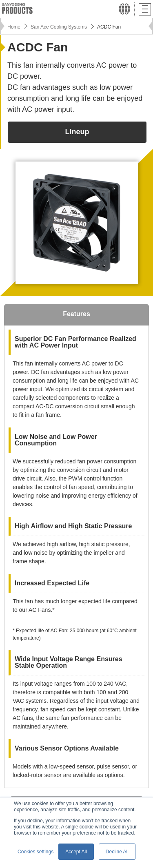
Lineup (77, 132)
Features (76, 314)
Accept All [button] (76, 852)
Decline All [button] (117, 852)
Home (14, 27)
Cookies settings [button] (35, 852)
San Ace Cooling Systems (59, 27)
